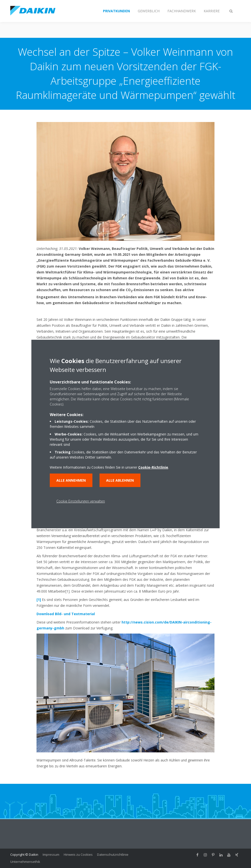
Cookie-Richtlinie (153, 467)
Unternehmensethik (25, 862)
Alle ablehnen (120, 480)
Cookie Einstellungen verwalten (81, 501)
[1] (39, 600)
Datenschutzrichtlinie (113, 854)
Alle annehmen (71, 480)
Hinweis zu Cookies (78, 854)
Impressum (51, 854)
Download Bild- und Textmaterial (66, 614)
